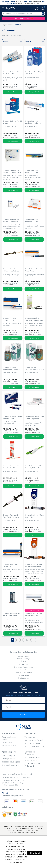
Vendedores (30, 737)
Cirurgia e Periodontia (23, 667)
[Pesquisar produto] (43, 13)
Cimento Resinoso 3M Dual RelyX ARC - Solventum (11, 467)
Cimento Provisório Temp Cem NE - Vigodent (34, 418)
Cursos (23, 670)
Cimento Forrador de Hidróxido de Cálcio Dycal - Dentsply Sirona (13, 171)
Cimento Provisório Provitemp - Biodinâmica (34, 319)
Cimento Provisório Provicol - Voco (10, 319)
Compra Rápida (13, 92)
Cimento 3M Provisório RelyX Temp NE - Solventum (12, 73)
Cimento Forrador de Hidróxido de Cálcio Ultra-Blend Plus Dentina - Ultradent (12, 270)
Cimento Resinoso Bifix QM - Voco (12, 565)
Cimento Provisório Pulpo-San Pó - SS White (34, 368)
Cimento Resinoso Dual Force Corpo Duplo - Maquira (12, 615)
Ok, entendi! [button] (35, 853)
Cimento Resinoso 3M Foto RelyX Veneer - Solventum (11, 516)
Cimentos (17, 25)
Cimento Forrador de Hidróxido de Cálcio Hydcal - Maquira (11, 221)
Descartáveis (23, 675)
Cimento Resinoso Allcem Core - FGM (34, 516)
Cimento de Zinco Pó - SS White (13, 122)
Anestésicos (23, 656)
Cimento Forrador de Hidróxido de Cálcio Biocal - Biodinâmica (32, 122)
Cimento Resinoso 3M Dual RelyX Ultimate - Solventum (33, 467)
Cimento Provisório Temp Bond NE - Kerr (13, 418)
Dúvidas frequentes (11, 765)
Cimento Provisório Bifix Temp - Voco (34, 270)
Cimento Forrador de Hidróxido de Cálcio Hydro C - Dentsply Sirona (32, 221)
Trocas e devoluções (11, 762)
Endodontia (23, 678)
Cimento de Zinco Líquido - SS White (34, 73)
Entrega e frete (9, 759)
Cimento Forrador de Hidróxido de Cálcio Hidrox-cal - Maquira (32, 171)
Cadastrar (23, 715)
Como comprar (8, 756)
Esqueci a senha (9, 745)
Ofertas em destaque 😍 (23, 19)
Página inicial (7, 25)
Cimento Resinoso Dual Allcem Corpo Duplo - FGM (33, 565)
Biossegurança (23, 659)
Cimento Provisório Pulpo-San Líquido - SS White (12, 368)
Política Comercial (32, 743)
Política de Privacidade (34, 747)
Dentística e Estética (23, 673)
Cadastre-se (7, 742)
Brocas (23, 661)
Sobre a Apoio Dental (34, 740)
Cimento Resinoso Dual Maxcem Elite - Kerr (33, 615)
